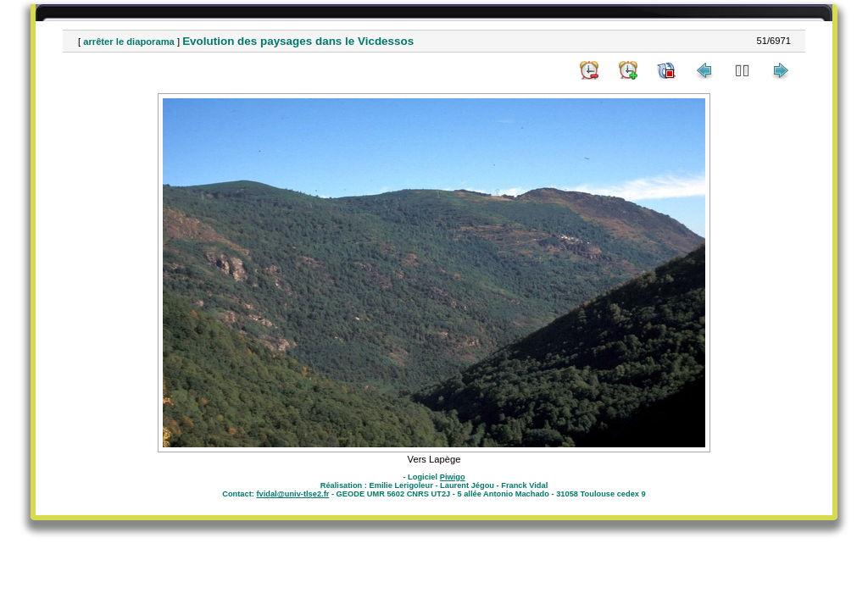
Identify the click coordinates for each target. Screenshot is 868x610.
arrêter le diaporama (129, 42)
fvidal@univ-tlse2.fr (292, 494)
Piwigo (453, 477)
